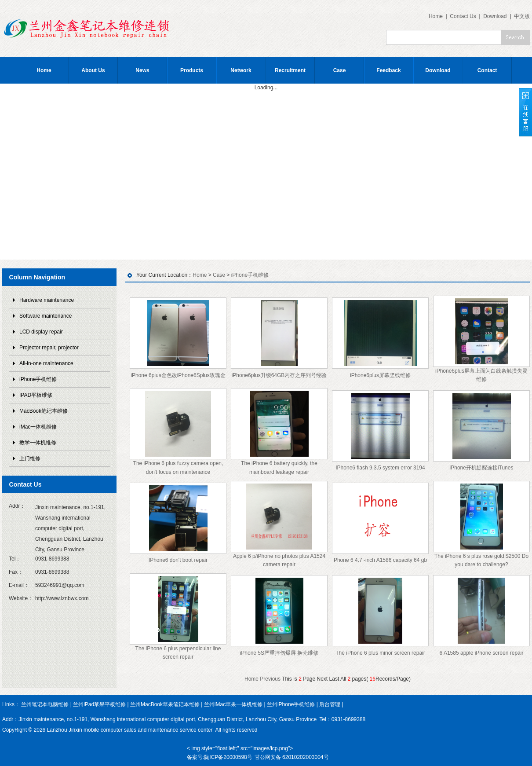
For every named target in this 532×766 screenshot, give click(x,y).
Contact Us (463, 16)
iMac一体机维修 (38, 427)
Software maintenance (46, 316)
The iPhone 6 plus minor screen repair (380, 653)
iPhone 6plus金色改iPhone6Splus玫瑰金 (178, 375)
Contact (487, 70)
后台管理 (330, 704)
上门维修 (30, 458)
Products (192, 70)
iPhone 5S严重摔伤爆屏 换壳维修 (279, 653)
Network (241, 70)
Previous (270, 679)
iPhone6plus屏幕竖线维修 (380, 375)
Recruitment (290, 70)
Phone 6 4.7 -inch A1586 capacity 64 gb (380, 560)
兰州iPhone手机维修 (291, 704)
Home (436, 16)
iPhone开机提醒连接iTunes (482, 468)
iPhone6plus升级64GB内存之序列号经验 (279, 375)
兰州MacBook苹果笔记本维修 (165, 704)
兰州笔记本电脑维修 (45, 704)
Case (340, 70)
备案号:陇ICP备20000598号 (220, 757)
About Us (93, 70)
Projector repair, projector (49, 348)
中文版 (522, 16)
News (142, 70)
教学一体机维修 (38, 443)
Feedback (388, 70)
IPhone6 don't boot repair (178, 560)
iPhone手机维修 (38, 379)
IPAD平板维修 (36, 395)
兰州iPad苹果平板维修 (99, 704)
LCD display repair (41, 332)
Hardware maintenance (47, 300)
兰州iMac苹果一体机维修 (233, 704)
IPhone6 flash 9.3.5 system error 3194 (380, 468)
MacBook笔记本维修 (44, 411)
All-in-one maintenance (46, 363)
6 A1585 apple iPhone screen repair (482, 653)
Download (495, 16)
